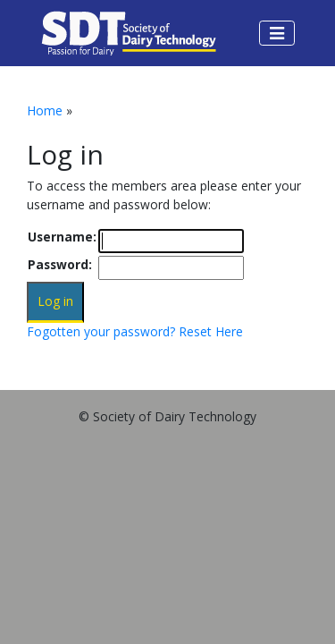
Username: (62, 237)
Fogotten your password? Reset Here (135, 331)
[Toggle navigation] (277, 33)
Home (45, 110)
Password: (60, 264)
